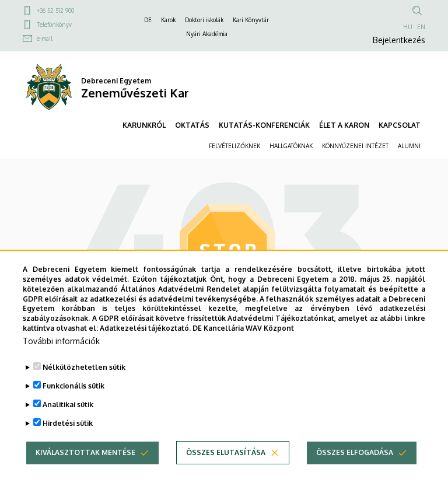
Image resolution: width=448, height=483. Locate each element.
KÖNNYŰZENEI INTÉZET (355, 146)
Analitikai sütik (68, 423)
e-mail (45, 38)
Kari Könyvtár (251, 20)
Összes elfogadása (355, 470)
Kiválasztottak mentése (85, 470)
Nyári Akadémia (207, 34)
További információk (61, 359)
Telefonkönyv (54, 24)
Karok (168, 20)
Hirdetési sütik (68, 441)
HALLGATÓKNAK (291, 146)
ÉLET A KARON (344, 125)
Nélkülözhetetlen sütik (84, 385)
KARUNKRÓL (144, 125)
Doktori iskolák (204, 20)
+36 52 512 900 (55, 10)
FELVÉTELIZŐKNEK (235, 146)
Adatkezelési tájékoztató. (145, 346)
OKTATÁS (192, 125)
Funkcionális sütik (73, 404)
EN (421, 27)
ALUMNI (409, 146)
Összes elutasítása (226, 470)
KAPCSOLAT (400, 125)
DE (148, 20)
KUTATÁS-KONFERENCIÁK (264, 125)
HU (408, 27)
